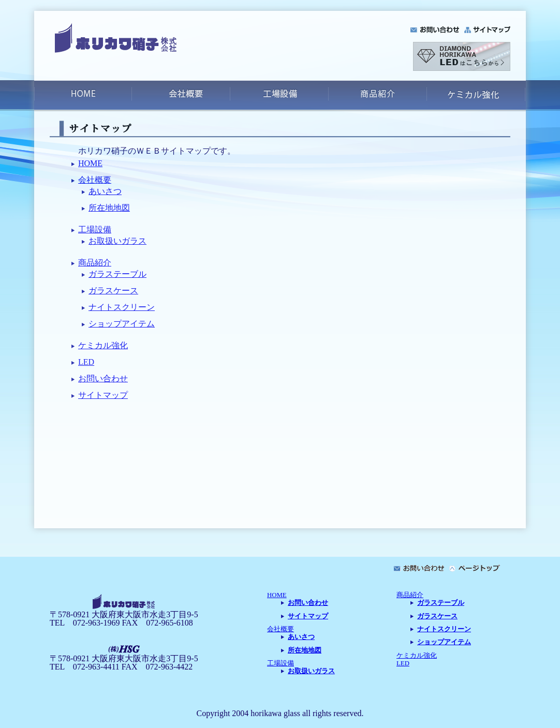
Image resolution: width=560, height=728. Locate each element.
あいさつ (105, 191)
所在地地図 (109, 208)
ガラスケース (113, 291)
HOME (90, 163)
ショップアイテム (122, 324)
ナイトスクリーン (122, 307)
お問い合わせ (103, 378)
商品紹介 (95, 263)
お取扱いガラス (117, 241)
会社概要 (95, 180)
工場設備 (95, 229)
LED (86, 362)
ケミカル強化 (103, 345)
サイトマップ (103, 395)
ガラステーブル (117, 274)
